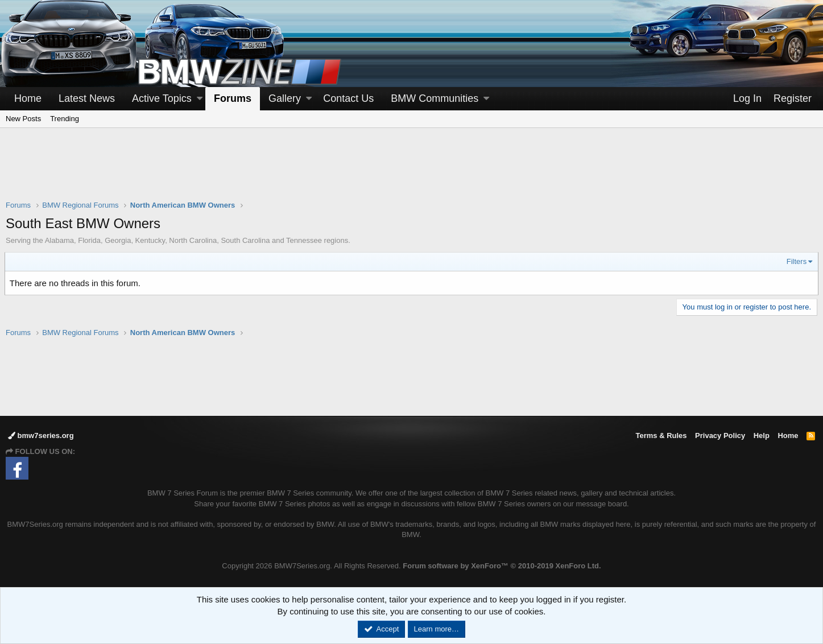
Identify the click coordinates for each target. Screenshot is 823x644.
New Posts (23, 119)
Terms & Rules (661, 435)
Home (28, 98)
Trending (65, 119)
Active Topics (162, 98)
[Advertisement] (412, 171)
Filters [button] (795, 261)
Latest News (87, 98)
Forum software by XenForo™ (502, 566)
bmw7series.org (41, 435)
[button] (200, 99)
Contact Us (348, 98)
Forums (233, 98)
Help (762, 435)
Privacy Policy (720, 435)
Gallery (285, 98)
